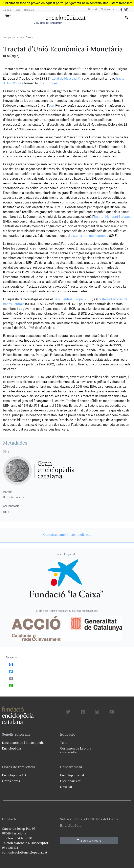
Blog (18, 10)
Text (63, 743)
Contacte (29, 10)
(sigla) (15, 56)
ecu (51, 105)
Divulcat (93, 9)
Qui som (7, 10)
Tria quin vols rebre (89, 841)
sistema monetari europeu (90, 236)
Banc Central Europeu (69, 299)
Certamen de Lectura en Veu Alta (76, 750)
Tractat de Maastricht (64, 78)
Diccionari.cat (108, 9)
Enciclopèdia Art (14, 775)
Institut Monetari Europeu (112, 217)
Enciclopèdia (11, 748)
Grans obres (11, 781)
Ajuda (8, 15)
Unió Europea (48, 83)
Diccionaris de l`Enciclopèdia (23, 743)
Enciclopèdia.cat (72, 775)
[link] (67, 535)
